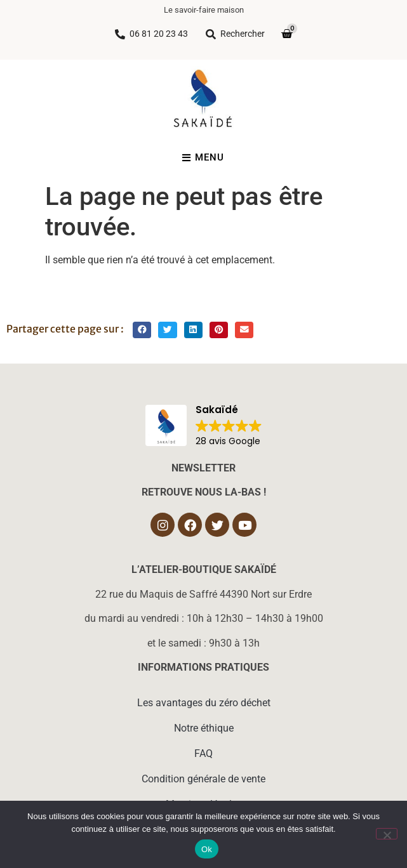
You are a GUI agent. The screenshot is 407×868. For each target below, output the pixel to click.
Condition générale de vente (203, 779)
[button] (142, 330)
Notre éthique (204, 728)
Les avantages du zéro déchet (204, 703)
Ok (207, 849)
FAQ (203, 753)
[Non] (387, 834)
